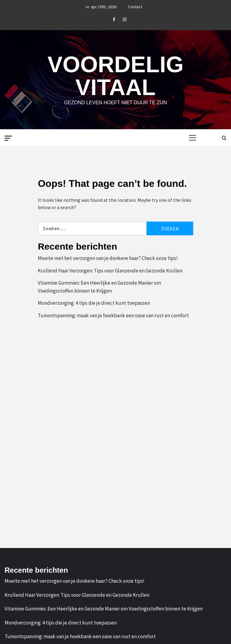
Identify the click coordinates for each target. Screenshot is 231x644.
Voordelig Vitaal (116, 76)
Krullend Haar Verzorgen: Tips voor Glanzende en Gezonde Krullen (110, 270)
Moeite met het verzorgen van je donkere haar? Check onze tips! (108, 258)
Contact (135, 7)
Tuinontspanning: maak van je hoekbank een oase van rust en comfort (113, 315)
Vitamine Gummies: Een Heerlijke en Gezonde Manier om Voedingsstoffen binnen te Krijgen (99, 286)
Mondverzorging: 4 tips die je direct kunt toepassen (94, 303)
